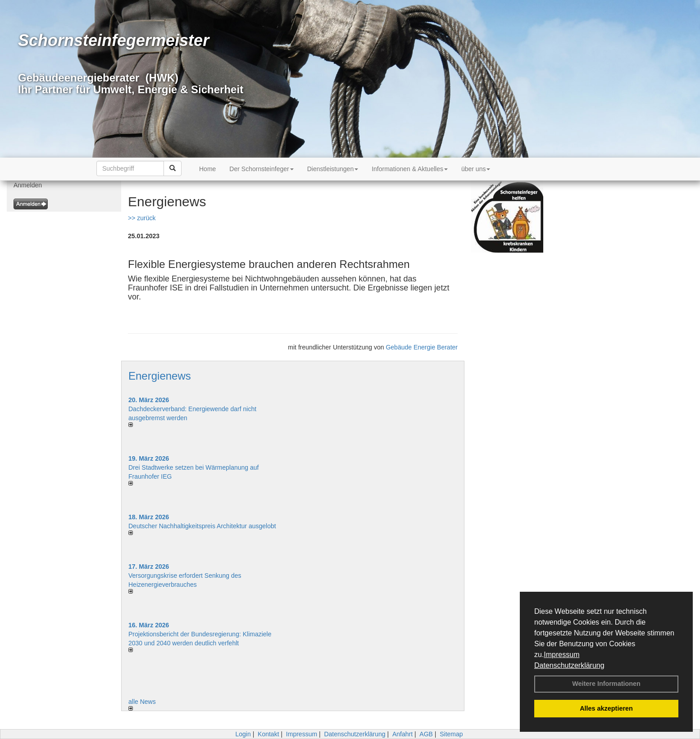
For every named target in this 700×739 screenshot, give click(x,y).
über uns (476, 169)
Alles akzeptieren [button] (606, 708)
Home (207, 169)
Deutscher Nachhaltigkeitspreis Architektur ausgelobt (202, 526)
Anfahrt (402, 734)
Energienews (160, 376)
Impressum (561, 655)
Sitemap (451, 734)
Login (243, 734)
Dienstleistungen (333, 169)
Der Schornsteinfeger (261, 169)
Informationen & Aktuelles (410, 169)
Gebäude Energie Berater (422, 347)
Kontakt (268, 734)
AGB (426, 734)
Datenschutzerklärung (569, 665)
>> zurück (142, 218)
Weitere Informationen (606, 684)
